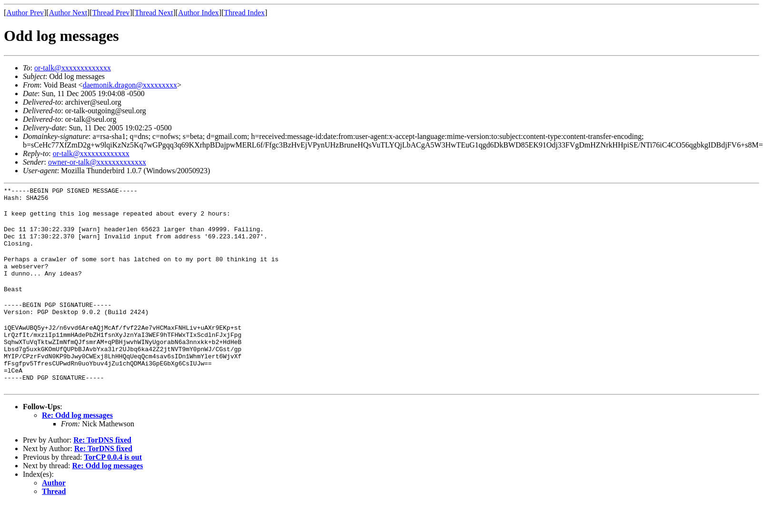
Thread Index (245, 13)
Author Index (198, 13)
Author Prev (25, 13)
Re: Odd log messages (77, 444)
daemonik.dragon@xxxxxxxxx (130, 85)
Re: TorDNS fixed (102, 468)
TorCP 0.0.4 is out (113, 486)
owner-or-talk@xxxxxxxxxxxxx (97, 162)
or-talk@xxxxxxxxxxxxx (73, 68)
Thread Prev (111, 13)
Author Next (68, 13)
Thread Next (154, 13)
